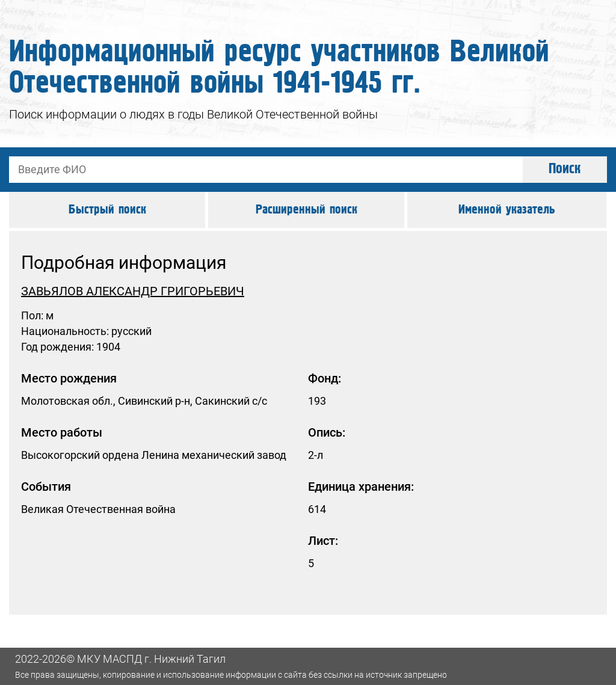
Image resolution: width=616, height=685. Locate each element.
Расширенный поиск (306, 210)
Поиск (565, 169)
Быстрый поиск (107, 210)
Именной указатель (507, 210)
